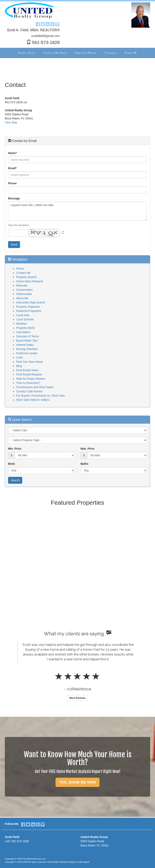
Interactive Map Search (31, 302)
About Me (22, 298)
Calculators (23, 332)
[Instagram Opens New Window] (57, 24)
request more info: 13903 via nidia (77, 211)
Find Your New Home (29, 362)
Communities (24, 290)
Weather (21, 324)
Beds (12, 464)
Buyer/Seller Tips (27, 341)
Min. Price (15, 449)
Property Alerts (25, 328)
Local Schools (25, 319)
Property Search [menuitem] (27, 53)
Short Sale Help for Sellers (33, 400)
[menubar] (77, 53)
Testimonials (24, 294)
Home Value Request (29, 281)
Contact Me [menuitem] (131, 53)
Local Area (23, 315)
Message (14, 198)
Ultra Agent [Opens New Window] (84, 862)
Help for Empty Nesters (31, 379)
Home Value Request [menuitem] (86, 53)
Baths (84, 464)
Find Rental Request (29, 374)
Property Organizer (28, 307)
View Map (11, 122)
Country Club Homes (29, 391)
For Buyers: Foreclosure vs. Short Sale (40, 396)
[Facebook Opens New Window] (38, 24)
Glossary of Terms (28, 336)
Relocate (22, 286)
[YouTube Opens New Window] (52, 24)
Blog (19, 366)
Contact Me (23, 273)
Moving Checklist (27, 349)
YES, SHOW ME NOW (77, 782)
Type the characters (19, 225)
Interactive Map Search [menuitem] (55, 53)
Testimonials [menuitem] (110, 53)
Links (19, 357)
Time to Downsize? (28, 383)
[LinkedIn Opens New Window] (48, 24)
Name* (13, 153)
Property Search (26, 277)
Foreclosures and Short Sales (35, 387)
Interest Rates (25, 345)
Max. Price (87, 449)
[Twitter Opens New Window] (43, 24)
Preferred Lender (27, 353)
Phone (12, 183)
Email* (12, 168)
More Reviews (77, 698)
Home (20, 269)
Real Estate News (27, 370)
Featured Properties (29, 311)
